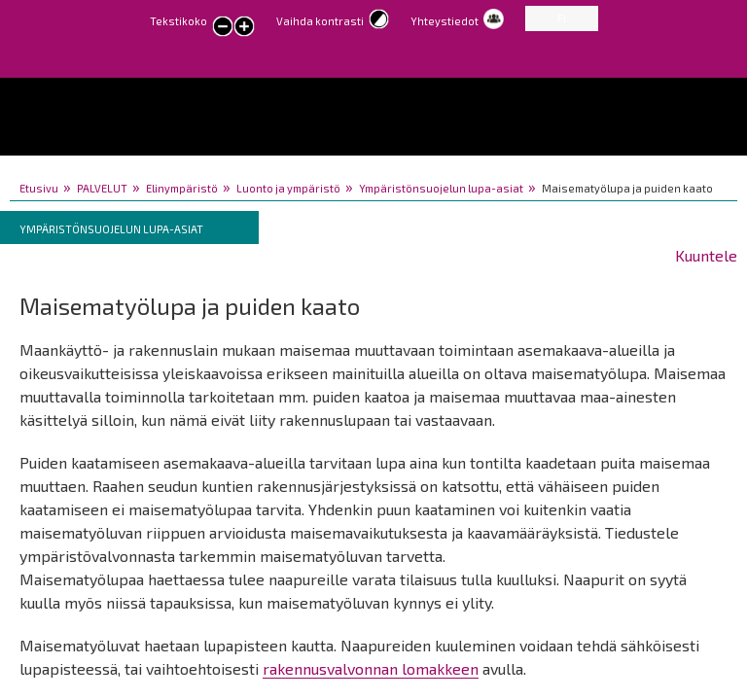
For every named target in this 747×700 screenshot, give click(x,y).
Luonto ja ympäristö (288, 188)
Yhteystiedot (445, 21)
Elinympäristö (182, 188)
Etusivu (39, 188)
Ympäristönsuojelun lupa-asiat (441, 188)
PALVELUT (102, 188)
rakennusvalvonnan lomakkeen (371, 668)
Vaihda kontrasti (320, 21)
